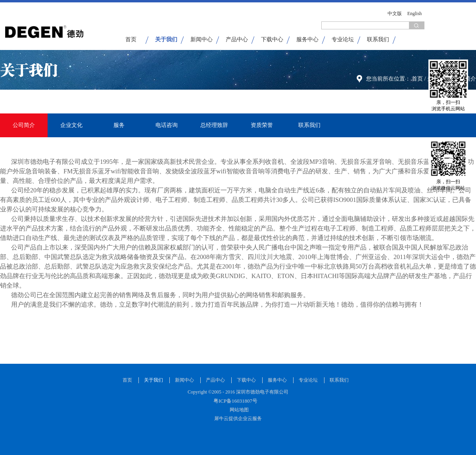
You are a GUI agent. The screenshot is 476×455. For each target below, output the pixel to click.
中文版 (395, 13)
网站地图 (238, 410)
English (415, 13)
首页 (131, 39)
